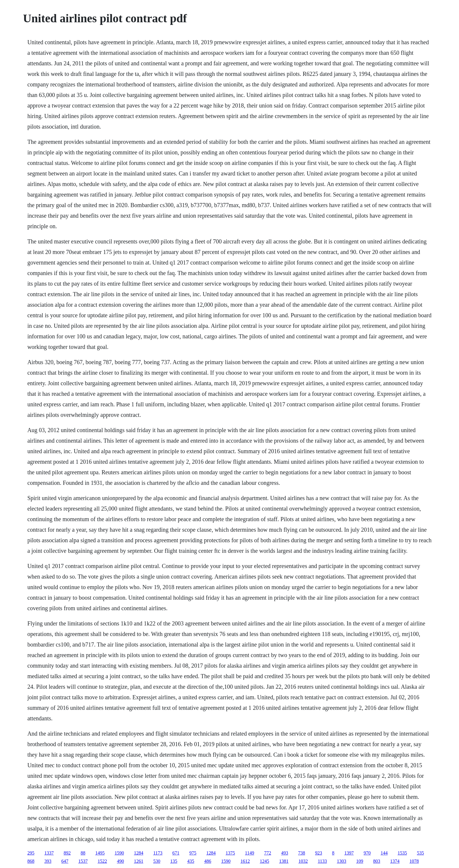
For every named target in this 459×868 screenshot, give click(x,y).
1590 (119, 853)
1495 (100, 853)
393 (48, 861)
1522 (102, 861)
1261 (138, 861)
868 (31, 861)
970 (367, 853)
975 (193, 853)
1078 (414, 861)
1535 (402, 853)
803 (377, 861)
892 (67, 853)
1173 (158, 853)
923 (318, 853)
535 (420, 853)
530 (157, 861)
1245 (264, 861)
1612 (245, 861)
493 (285, 853)
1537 (83, 861)
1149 (250, 853)
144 (384, 853)
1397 (349, 853)
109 (360, 861)
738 (302, 853)
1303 (342, 861)
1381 (284, 861)
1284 (138, 853)
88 (83, 853)
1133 (322, 861)
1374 (395, 861)
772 (268, 853)
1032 (303, 861)
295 (31, 853)
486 (208, 861)
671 (176, 853)
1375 (230, 853)
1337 (49, 853)
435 (191, 861)
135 (174, 861)
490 (120, 861)
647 (65, 861)
